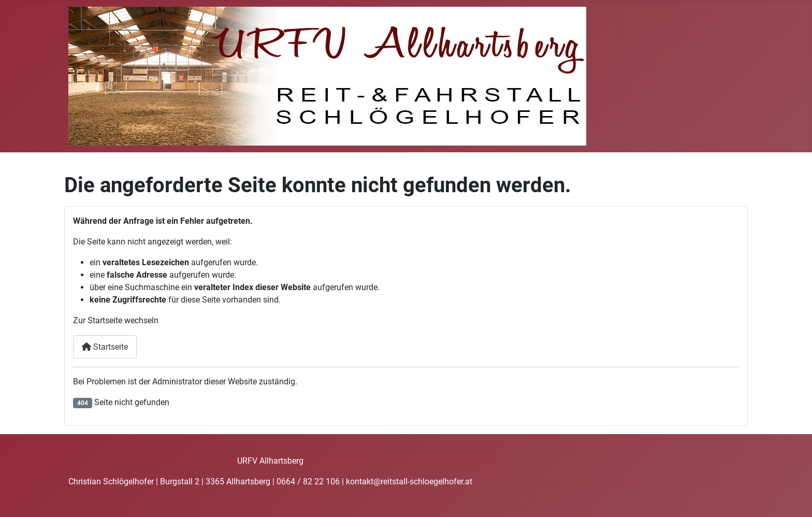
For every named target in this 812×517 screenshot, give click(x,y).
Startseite (105, 347)
